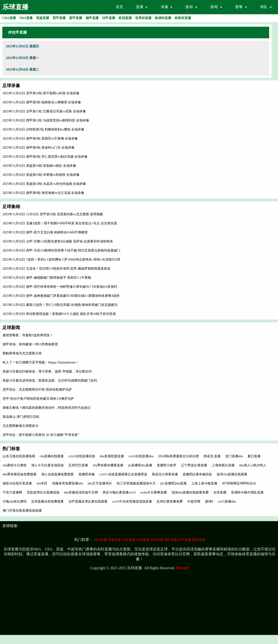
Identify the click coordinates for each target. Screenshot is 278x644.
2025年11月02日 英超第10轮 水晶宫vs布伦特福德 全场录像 (44, 184)
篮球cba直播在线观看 (232, 474)
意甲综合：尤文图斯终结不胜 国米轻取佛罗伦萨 (37, 390)
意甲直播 (184, 540)
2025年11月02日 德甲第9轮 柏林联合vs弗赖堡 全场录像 (42, 102)
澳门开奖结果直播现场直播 (22, 511)
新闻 (214, 7)
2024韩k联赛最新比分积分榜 (179, 456)
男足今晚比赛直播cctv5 (119, 492)
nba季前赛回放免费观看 (20, 474)
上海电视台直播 (223, 465)
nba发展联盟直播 (112, 456)
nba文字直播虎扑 (100, 483)
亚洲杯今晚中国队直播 (247, 492)
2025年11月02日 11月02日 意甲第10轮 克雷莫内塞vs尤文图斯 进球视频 (53, 214)
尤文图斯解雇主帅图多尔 (20, 426)
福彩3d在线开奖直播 (17, 483)
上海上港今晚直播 (204, 483)
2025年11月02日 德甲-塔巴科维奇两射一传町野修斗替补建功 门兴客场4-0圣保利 (60, 287)
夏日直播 (254, 456)
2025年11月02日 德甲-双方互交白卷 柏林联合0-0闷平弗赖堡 (45, 232)
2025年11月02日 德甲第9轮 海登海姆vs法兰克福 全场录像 (43, 193)
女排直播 (220, 492)
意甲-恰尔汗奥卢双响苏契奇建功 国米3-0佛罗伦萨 (38, 399)
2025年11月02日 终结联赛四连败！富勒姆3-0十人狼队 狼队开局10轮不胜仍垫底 (59, 314)
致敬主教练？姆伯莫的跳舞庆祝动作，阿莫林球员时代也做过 (47, 408)
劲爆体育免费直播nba (67, 483)
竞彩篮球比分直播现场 (43, 492)
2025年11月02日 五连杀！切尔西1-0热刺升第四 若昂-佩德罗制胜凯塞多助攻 (57, 269)
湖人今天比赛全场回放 (47, 465)
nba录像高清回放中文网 (81, 492)
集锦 (189, 7)
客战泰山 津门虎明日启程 (21, 417)
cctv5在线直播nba (141, 456)
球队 (264, 7)
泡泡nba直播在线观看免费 (190, 492)
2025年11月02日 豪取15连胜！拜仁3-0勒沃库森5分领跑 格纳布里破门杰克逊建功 (60, 305)
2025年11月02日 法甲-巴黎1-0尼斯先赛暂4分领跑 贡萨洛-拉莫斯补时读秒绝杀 (58, 241)
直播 (140, 7)
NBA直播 (100, 540)
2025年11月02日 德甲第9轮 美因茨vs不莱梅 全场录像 (40, 139)
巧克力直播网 (12, 492)
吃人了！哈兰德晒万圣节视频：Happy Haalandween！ (41, 362)
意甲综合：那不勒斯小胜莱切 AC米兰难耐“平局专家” (41, 435)
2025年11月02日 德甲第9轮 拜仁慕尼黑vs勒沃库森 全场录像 (45, 157)
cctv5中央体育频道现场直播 (132, 502)
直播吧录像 (87, 474)
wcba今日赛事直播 (154, 492)
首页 (119, 7)
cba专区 (42, 483)
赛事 (239, 7)
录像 (164, 7)
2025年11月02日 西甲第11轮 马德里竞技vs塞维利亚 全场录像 (46, 120)
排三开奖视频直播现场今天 (136, 483)
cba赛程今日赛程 (15, 465)
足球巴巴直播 (78, 465)
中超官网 (194, 502)
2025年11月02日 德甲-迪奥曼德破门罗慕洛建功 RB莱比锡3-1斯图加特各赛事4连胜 (61, 296)
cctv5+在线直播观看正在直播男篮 (123, 474)
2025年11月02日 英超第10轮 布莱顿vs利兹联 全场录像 (41, 175)
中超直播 (143, 540)
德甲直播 (171, 540)
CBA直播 (129, 540)
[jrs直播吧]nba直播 (174, 483)
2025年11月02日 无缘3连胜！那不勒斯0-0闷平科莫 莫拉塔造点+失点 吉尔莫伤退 (60, 223)
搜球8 (209, 502)
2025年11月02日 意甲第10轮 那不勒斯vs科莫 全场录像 (41, 93)
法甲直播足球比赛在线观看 (88, 502)
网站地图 (182, 568)
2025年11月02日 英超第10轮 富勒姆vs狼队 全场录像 (39, 166)
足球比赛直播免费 (170, 502)
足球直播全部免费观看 (47, 502)
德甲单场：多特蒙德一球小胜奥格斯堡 (30, 344)
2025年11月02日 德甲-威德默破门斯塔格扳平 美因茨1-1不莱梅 (47, 278)
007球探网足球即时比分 (239, 483)
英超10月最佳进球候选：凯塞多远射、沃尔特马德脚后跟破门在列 (50, 381)
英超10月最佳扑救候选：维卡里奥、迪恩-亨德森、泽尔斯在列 (47, 371)
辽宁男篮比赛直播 (194, 465)
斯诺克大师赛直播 (165, 474)
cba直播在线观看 (52, 456)
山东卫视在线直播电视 (19, 456)
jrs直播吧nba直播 (140, 465)
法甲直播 (157, 540)
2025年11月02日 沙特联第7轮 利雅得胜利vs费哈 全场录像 (43, 129)
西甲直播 (198, 540)
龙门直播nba (234, 456)
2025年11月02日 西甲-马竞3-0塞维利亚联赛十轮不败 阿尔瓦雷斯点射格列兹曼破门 (61, 250)
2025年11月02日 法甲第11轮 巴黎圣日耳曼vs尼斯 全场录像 (44, 111)
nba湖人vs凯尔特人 (253, 465)
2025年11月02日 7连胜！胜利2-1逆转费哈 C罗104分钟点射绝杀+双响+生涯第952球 (61, 260)
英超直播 (114, 540)
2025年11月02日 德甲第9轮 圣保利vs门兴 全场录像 (39, 148)
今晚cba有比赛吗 (15, 502)
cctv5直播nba (227, 502)
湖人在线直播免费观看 (57, 474)
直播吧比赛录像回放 (197, 474)
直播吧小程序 (167, 465)
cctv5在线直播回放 (82, 456)
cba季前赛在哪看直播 (108, 465)
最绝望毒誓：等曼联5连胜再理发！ (28, 335)
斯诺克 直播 (212, 456)
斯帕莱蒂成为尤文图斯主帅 (22, 353)
